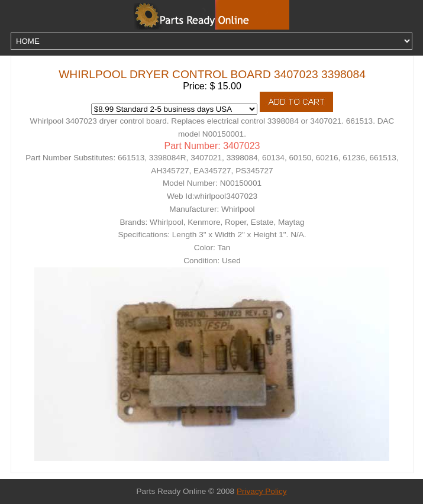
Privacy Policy (262, 491)
